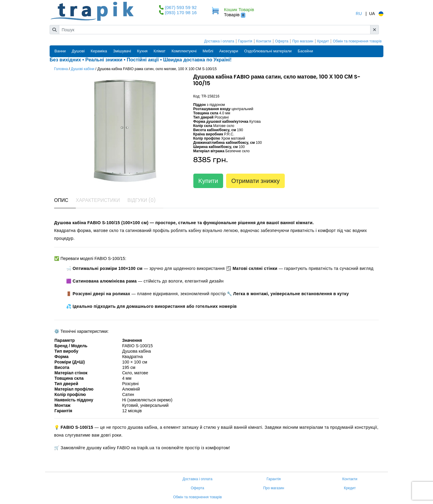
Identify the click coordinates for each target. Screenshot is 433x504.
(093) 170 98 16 (181, 12)
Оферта (282, 41)
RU (359, 14)
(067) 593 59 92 (181, 7)
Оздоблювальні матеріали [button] (268, 51)
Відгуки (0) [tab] (142, 200)
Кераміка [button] (99, 51)
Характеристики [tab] (98, 200)
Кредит (323, 41)
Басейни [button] (305, 51)
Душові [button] (78, 51)
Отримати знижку (255, 181)
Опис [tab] (61, 200)
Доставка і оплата (219, 41)
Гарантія (245, 41)
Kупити (208, 181)
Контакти (264, 41)
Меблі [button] (208, 51)
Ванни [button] (60, 51)
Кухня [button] (142, 51)
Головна (61, 69)
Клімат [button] (160, 51)
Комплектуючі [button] (184, 51)
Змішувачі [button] (122, 51)
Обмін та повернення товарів (357, 41)
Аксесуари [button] (229, 51)
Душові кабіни (83, 69)
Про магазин (303, 41)
